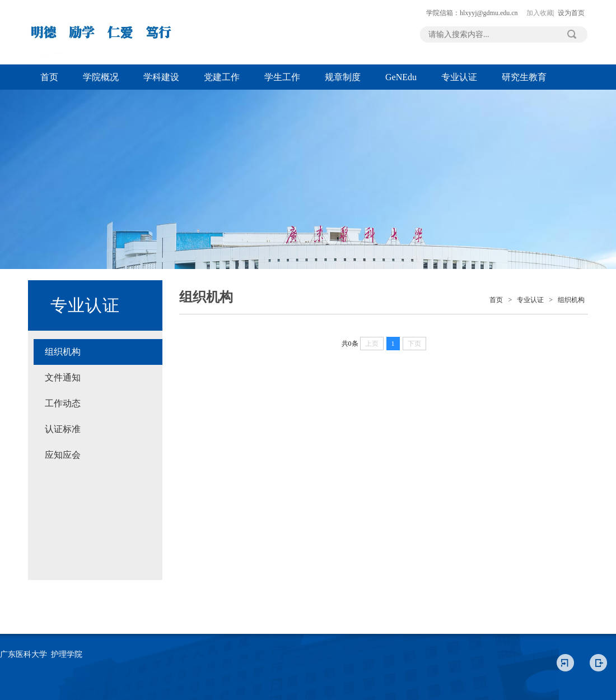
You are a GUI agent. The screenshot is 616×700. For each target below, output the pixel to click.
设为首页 (571, 13)
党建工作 (222, 77)
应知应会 (63, 455)
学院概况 (101, 77)
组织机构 (63, 352)
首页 (49, 77)
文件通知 (63, 377)
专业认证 (459, 77)
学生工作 (282, 77)
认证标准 (63, 429)
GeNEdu (401, 77)
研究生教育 (524, 77)
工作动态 (63, 403)
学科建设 (161, 77)
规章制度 (343, 77)
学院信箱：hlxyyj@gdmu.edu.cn (472, 13)
